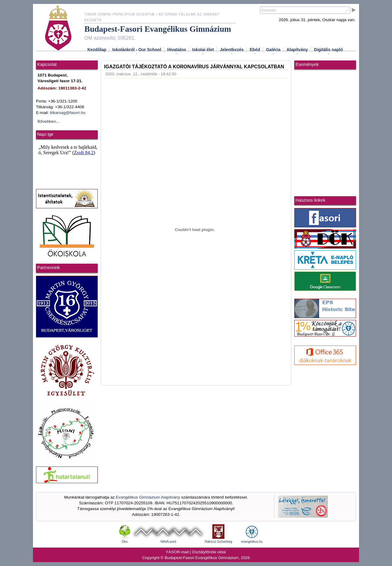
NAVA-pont (168, 542)
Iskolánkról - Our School (137, 51)
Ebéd (255, 51)
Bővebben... (49, 121)
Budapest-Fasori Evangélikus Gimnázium (158, 29)
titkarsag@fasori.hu (68, 113)
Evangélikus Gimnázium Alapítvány (148, 497)
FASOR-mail (178, 552)
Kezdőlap (97, 50)
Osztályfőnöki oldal (209, 552)
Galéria (273, 51)
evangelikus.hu (252, 542)
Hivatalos (177, 51)
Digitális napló (328, 51)
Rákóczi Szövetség (219, 542)
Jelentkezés (232, 51)
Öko (125, 542)
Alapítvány (297, 51)
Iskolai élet (203, 51)
